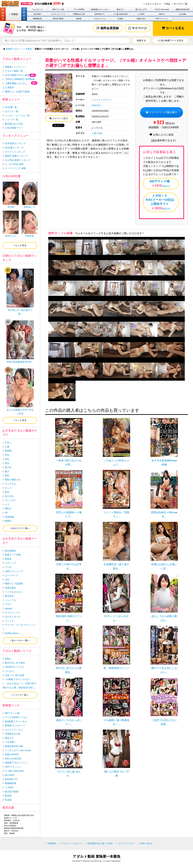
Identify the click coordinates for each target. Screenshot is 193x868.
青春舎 (8, 559)
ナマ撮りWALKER (120, 14)
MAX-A (162, 14)
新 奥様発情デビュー (116, 668)
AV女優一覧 (11, 107)
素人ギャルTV (141, 9)
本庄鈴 (11, 207)
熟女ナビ (120, 9)
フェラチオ (10, 484)
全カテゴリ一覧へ (20, 528)
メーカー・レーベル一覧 (17, 116)
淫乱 (100, 133)
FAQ (168, 4)
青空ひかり (11, 236)
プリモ (8, 567)
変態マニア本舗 (13, 555)
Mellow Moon (12, 633)
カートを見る (173, 28)
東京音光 (9, 596)
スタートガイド (153, 4)
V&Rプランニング (14, 571)
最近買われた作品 (14, 124)
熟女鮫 (79, 19)
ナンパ (8, 488)
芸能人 (8, 659)
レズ (7, 504)
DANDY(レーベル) (14, 667)
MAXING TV (99, 14)
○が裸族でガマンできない (18, 679)
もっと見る (20, 245)
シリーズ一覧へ (20, 695)
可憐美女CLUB (79, 14)
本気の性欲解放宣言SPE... (20, 362)
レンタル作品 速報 (14, 164)
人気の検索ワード (14, 128)
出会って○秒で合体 (15, 675)
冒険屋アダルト (13, 49)
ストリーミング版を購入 (161, 112)
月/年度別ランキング (15, 143)
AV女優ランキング (14, 148)
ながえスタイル (13, 617)
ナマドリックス (13, 613)
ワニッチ (9, 621)
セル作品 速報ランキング (18, 160)
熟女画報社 (10, 551)
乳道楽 (120, 19)
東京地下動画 (58, 19)
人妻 (94, 133)
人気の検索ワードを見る (170, 40)
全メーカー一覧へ (20, 640)
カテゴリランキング (15, 152)
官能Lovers (141, 19)
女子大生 (9, 496)
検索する (141, 40)
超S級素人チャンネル (100, 9)
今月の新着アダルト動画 (17, 75)
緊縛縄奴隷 (37, 19)
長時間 (8, 451)
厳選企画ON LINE (14, 746)
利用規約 (52, 843)
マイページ (138, 28)
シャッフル (10, 600)
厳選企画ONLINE (183, 9)
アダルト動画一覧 (14, 71)
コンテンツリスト (126, 843)
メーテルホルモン (14, 592)
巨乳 (7, 455)
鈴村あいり (30, 207)
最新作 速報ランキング (16, 156)
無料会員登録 (107, 28)
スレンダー (10, 500)
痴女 (7, 492)
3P (6, 513)
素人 (7, 471)
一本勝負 (14, 14)
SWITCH (96, 105)
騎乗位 (8, 521)
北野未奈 (30, 236)
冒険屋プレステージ (15, 726)
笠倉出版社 (10, 588)
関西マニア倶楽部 (14, 584)
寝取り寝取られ (13, 480)
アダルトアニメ (100, 19)
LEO (7, 580)
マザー (8, 604)
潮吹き (8, 508)
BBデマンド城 (58, 9)
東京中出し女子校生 (15, 663)
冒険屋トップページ (15, 67)
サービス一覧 (181, 4)
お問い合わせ (146, 843)
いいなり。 (10, 671)
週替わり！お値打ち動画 (17, 92)
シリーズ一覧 (12, 120)
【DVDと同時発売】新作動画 (20, 79)
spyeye (9, 608)
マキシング (10, 563)
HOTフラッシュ (162, 19)
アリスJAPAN (79, 9)
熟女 (7, 463)
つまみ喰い (183, 14)
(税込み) (160, 183)
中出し (8, 443)
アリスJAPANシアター (16, 717)
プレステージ (37, 9)
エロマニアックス (58, 14)
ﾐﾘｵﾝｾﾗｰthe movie (162, 9)
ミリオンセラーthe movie (18, 750)
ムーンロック (12, 575)
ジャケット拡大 (59, 118)
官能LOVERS (12, 754)
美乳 (7, 476)
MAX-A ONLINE (13, 759)
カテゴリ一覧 (12, 111)
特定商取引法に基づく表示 (100, 843)
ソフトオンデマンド (102, 100)
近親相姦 (9, 517)
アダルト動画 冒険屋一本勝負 (96, 856)
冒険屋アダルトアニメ (16, 763)
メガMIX (141, 14)
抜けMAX (37, 14)
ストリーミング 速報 (15, 168)
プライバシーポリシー (72, 843)
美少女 (8, 467)
